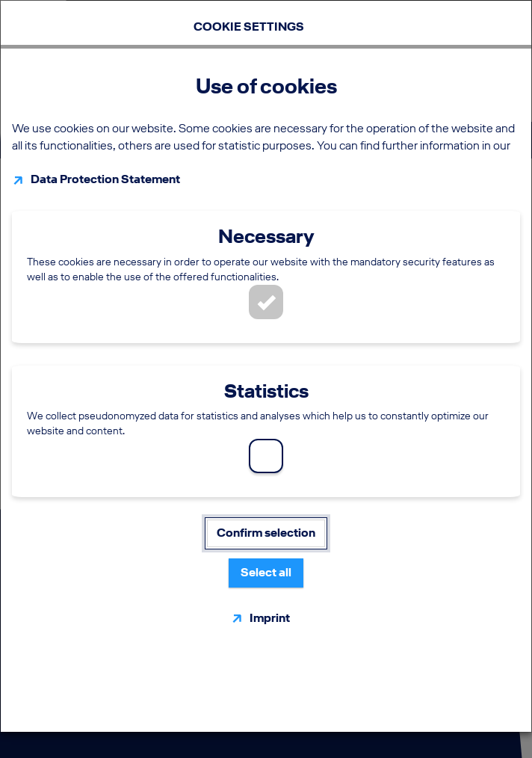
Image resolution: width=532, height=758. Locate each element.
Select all (266, 572)
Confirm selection (266, 533)
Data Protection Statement (105, 179)
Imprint (270, 618)
